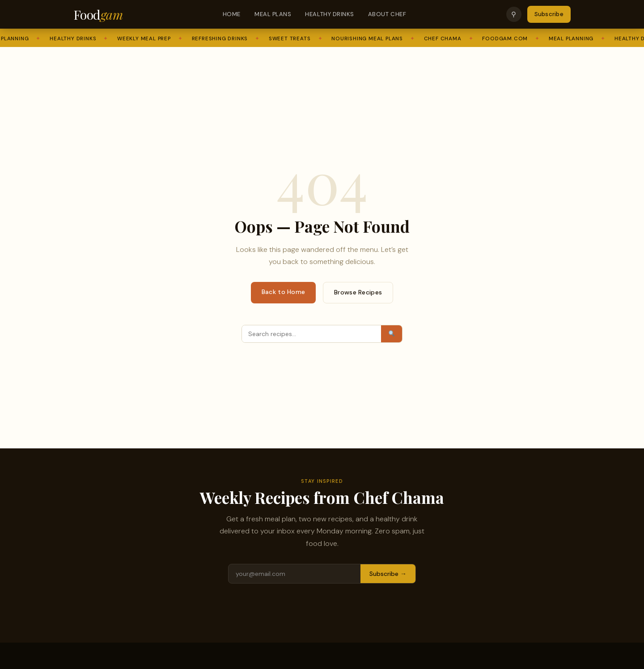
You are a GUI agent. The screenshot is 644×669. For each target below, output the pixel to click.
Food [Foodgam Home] (98, 14)
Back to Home (283, 292)
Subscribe (549, 14)
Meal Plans (273, 14)
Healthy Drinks (329, 14)
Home (232, 14)
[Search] (311, 334)
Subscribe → (388, 574)
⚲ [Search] (514, 14)
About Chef (387, 14)
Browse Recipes (358, 292)
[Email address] (294, 574)
